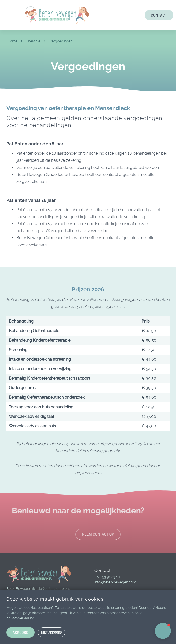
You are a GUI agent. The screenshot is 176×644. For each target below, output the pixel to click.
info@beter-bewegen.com (115, 582)
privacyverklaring (20, 618)
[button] (163, 631)
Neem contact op (111, 534)
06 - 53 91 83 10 (107, 577)
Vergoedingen (61, 41)
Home (12, 41)
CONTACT (159, 15)
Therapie (33, 41)
